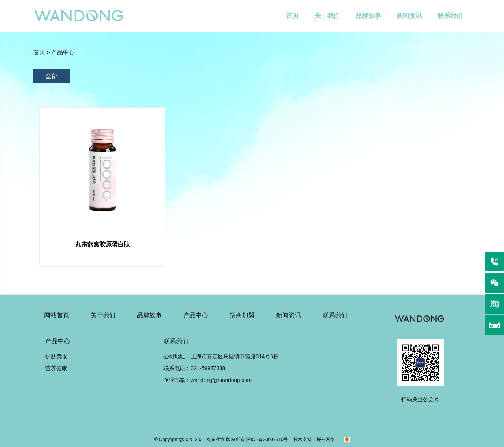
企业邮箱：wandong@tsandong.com (208, 380)
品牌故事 (368, 16)
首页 (296, 10)
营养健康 (56, 368)
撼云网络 (326, 440)
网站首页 (57, 315)
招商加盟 (242, 315)
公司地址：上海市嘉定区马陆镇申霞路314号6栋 (221, 356)
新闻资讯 (409, 16)
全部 (52, 76)
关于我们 (327, 16)
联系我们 (450, 16)
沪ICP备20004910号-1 (269, 440)
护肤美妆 (56, 356)
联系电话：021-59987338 (194, 368)
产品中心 (196, 315)
